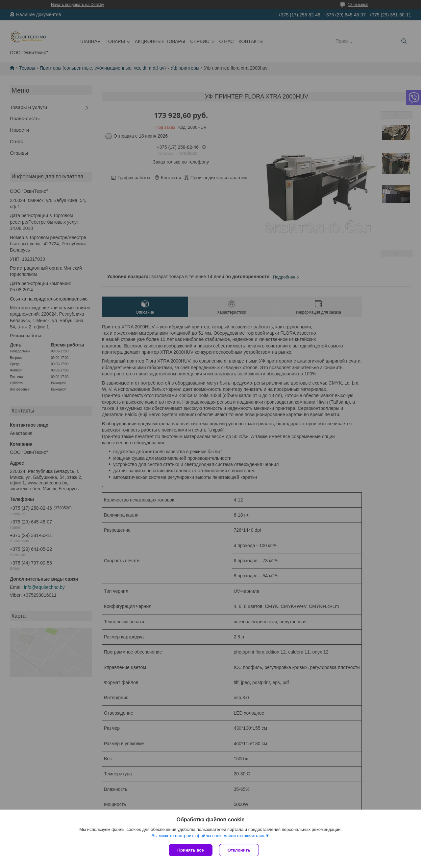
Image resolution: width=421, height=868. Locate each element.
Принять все (191, 850)
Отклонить (239, 850)
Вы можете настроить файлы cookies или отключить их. (208, 836)
